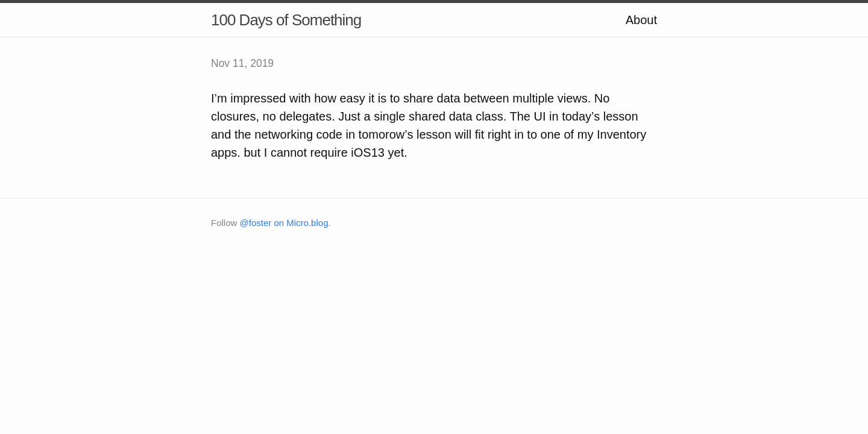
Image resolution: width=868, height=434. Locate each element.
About (641, 20)
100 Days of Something (286, 20)
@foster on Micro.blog (284, 223)
